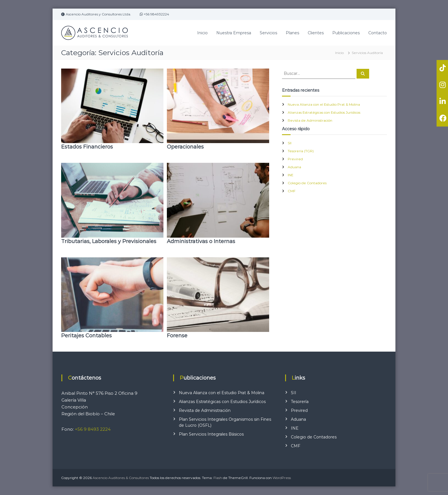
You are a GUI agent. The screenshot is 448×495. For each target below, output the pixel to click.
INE (291, 175)
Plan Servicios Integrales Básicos (211, 434)
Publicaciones (346, 33)
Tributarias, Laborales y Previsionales (109, 241)
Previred (295, 159)
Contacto (378, 33)
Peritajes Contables (86, 336)
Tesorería (300, 402)
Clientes (316, 33)
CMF (292, 191)
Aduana (294, 167)
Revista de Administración (310, 120)
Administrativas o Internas (201, 241)
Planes (292, 33)
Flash (218, 478)
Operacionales (185, 147)
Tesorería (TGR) (301, 151)
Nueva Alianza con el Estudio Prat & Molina (324, 104)
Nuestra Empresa (234, 33)
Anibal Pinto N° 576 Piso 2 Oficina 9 (99, 393)
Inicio (202, 33)
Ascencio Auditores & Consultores (121, 478)
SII (290, 143)
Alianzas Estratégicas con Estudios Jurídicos (324, 112)
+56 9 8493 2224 (93, 429)
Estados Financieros (87, 147)
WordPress (282, 478)
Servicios (268, 33)
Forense (177, 336)
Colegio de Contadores (307, 183)
